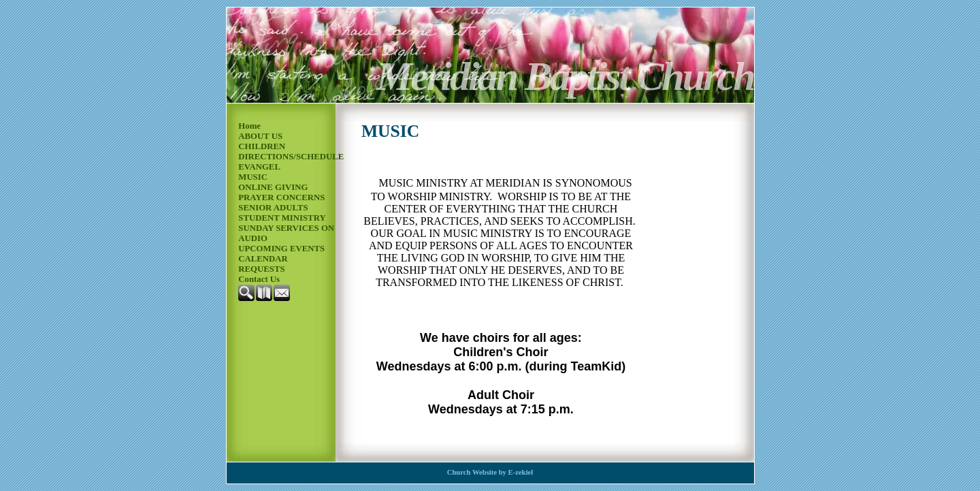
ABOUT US (260, 136)
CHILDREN (262, 146)
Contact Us (259, 279)
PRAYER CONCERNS (281, 197)
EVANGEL (259, 167)
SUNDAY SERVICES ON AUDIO (286, 233)
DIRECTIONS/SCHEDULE (291, 157)
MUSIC (253, 177)
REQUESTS (261, 269)
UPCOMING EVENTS (281, 249)
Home (249, 126)
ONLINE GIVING (273, 187)
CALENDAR (263, 259)
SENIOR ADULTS (273, 208)
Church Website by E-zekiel (490, 472)
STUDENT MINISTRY (282, 218)
